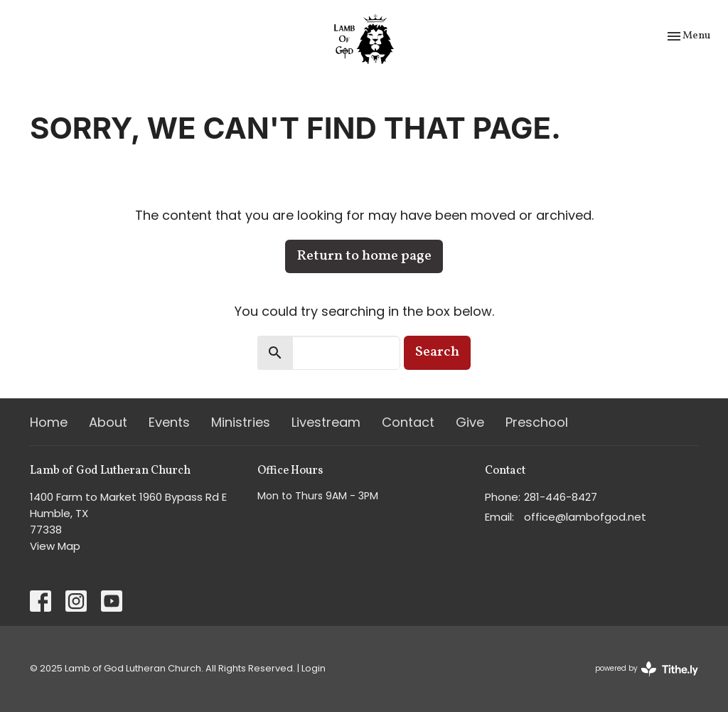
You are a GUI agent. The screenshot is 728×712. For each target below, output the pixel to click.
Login (314, 668)
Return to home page (364, 256)
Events (169, 422)
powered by (647, 669)
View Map (55, 546)
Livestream (326, 422)
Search (437, 352)
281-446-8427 (561, 497)
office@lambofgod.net (585, 517)
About (108, 422)
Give (470, 422)
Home (49, 422)
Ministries (241, 422)
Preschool (537, 422)
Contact (408, 422)
